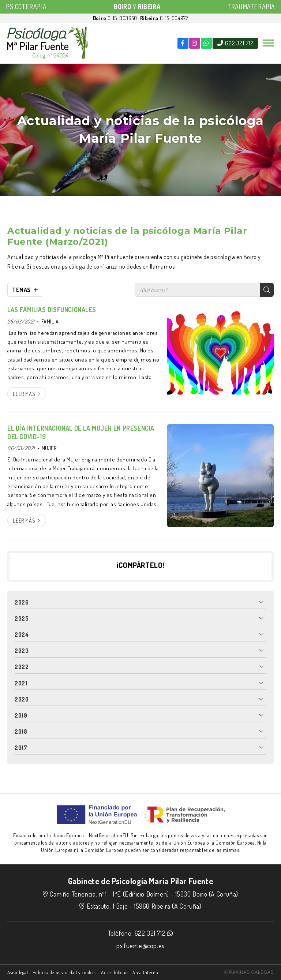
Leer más (24, 394)
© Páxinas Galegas (249, 972)
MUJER (49, 448)
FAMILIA (50, 321)
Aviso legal (18, 972)
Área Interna (145, 972)
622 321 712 (150, 933)
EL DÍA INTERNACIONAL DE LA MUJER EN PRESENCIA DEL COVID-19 (81, 432)
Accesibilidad (114, 972)
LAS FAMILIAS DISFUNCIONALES (52, 310)
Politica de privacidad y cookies (64, 972)
